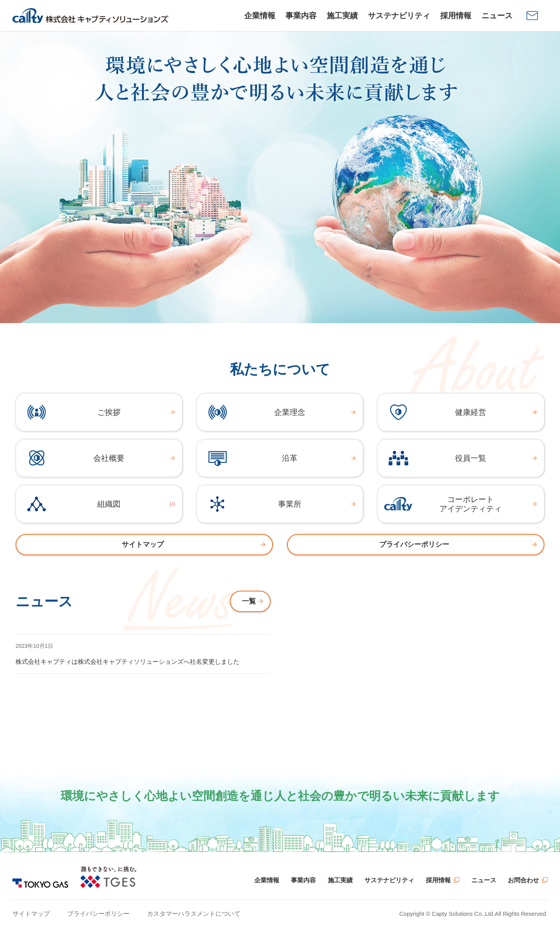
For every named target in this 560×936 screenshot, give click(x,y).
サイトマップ (31, 914)
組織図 (109, 504)
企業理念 (290, 412)
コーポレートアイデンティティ (471, 504)
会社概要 (109, 458)
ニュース (484, 880)
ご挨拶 (109, 412)
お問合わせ (523, 880)
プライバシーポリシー (98, 914)
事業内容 (303, 880)
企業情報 (267, 880)
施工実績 (340, 880)
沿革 (290, 458)
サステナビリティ (389, 880)
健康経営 (471, 412)
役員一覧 (471, 458)
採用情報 (438, 880)
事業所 (290, 504)
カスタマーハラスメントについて (194, 914)
